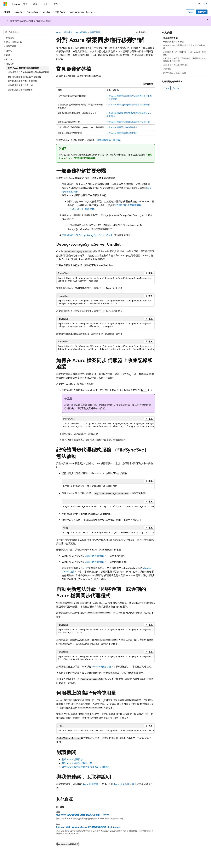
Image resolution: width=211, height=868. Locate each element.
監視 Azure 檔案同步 (72, 759)
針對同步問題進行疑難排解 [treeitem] (21, 85)
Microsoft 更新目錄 (94, 556)
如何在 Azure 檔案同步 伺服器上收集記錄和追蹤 (184, 47)
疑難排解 (68, 32)
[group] (105, 280)
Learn (59, 32)
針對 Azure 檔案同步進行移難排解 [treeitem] (24, 68)
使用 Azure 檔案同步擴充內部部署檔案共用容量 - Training (83, 815)
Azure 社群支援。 (92, 784)
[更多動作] (152, 32)
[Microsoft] (5, 4)
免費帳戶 (202, 12)
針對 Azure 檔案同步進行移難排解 (122, 127)
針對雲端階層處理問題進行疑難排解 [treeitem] (25, 77)
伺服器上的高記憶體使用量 (176, 65)
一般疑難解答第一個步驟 (107, 140)
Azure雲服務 (81, 32)
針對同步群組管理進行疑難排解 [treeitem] (23, 81)
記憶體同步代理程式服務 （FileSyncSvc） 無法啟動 (184, 53)
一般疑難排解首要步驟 (173, 42)
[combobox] (26, 32)
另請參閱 (167, 69)
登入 (205, 4)
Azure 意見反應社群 (124, 784)
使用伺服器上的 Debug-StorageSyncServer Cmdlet (88, 235)
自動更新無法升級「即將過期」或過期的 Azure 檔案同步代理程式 (185, 60)
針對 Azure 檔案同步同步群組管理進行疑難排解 (128, 104)
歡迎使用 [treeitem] (10, 38)
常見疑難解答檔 (170, 38)
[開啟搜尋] (199, 4)
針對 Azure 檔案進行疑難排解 (77, 763)
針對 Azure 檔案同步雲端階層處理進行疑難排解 (128, 122)
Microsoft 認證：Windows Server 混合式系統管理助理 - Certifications (88, 827)
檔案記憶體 (95, 32)
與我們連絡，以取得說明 (175, 73)
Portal (190, 12)
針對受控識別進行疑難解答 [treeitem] (21, 90)
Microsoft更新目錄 (102, 666)
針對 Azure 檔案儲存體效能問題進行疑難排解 (85, 767)
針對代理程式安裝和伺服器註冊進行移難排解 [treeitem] (29, 72)
